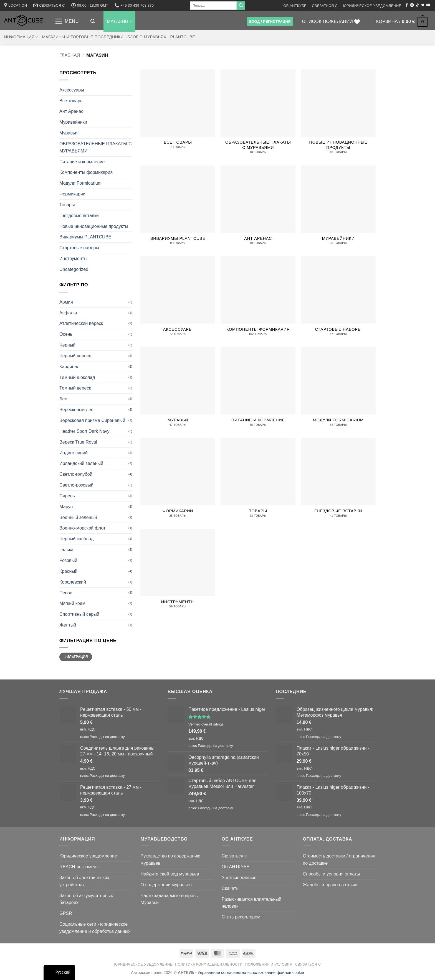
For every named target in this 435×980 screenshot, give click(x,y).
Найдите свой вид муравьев (170, 874)
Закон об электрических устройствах (84, 881)
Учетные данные (239, 877)
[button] (67, 21)
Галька (66, 549)
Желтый (68, 625)
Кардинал (69, 366)
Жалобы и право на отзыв (330, 885)
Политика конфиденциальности (209, 964)
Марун (66, 506)
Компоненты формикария (86, 172)
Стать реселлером (241, 917)
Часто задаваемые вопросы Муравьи (170, 899)
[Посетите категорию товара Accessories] (178, 299)
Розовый (68, 560)
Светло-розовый (76, 485)
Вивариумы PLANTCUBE (85, 237)
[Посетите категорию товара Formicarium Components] (258, 299)
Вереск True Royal (78, 442)
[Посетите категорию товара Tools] (178, 572)
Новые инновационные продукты (94, 226)
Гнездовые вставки (79, 215)
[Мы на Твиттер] (423, 5)
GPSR (66, 913)
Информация (21, 37)
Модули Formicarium (80, 183)
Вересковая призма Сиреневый (92, 420)
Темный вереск (75, 388)
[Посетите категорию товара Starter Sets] (338, 299)
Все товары (71, 101)
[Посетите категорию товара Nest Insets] (338, 481)
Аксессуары (72, 90)
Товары (67, 205)
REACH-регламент (79, 867)
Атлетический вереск (81, 323)
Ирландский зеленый (81, 463)
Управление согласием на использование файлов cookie (251, 973)
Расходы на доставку (107, 737)
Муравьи (69, 133)
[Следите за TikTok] (418, 5)
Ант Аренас (71, 111)
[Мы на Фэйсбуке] (407, 5)
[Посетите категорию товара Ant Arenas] (258, 208)
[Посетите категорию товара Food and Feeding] (258, 390)
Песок (66, 593)
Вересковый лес (76, 409)
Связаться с (325, 6)
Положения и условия (269, 964)
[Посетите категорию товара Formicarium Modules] (338, 390)
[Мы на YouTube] (428, 5)
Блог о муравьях (147, 37)
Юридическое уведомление (372, 6)
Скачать (230, 888)
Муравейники (73, 122)
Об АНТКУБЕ (295, 6)
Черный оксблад (76, 539)
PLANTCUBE (183, 37)
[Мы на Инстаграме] (412, 5)
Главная (70, 55)
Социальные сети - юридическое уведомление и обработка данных (95, 928)
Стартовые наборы (79, 248)
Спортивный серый (79, 614)
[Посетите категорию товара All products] (178, 112)
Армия (66, 302)
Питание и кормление (82, 162)
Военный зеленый (78, 517)
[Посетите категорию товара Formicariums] (178, 481)
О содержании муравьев (166, 885)
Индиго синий (74, 453)
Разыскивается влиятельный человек (251, 903)
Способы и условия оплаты (332, 874)
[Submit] (241, 6)
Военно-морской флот (82, 528)
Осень (66, 334)
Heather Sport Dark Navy (84, 431)
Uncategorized (74, 269)
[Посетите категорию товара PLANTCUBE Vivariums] (178, 208)
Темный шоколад (77, 377)
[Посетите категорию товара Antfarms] (338, 208)
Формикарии (72, 194)
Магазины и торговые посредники (83, 37)
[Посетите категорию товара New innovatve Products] (338, 115)
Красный (68, 571)
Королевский (73, 582)
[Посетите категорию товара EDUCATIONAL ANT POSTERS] (258, 115)
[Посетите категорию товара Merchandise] (258, 481)
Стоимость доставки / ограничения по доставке (339, 859)
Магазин (119, 21)
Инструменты (73, 258)
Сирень (67, 496)
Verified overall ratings (206, 724)
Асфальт (68, 313)
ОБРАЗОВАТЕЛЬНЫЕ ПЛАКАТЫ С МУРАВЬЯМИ (96, 147)
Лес (63, 399)
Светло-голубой (76, 474)
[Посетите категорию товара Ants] (178, 390)
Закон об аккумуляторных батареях (86, 899)
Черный (67, 345)
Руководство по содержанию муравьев (170, 859)
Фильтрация (76, 657)
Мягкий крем (72, 603)
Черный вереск (75, 356)
